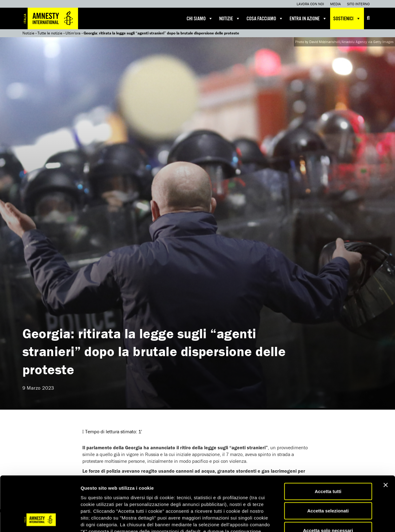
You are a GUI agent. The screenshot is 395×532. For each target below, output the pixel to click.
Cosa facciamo (265, 18)
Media (336, 4)
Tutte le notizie (50, 33)
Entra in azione (308, 18)
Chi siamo (200, 18)
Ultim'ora (73, 33)
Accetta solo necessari (328, 481)
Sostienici (347, 18)
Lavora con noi (310, 4)
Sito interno (358, 4)
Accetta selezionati (328, 461)
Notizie (230, 18)
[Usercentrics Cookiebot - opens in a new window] (40, 520)
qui (184, 495)
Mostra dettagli (323, 520)
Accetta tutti (328, 442)
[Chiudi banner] (385, 435)
